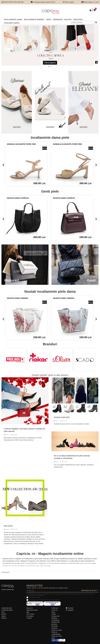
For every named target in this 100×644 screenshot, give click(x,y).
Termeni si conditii (56, 630)
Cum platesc (30, 616)
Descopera (50, 63)
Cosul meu (54, 610)
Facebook (70, 608)
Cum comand (30, 614)
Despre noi (30, 608)
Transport (29, 618)
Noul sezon (8, 526)
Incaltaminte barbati (34, 20)
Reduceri (78, 20)
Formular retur (55, 616)
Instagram (70, 610)
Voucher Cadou (12, 23)
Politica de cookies (57, 636)
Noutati (68, 20)
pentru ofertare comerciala (35, 597)
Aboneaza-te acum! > (90, 590)
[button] (49, 67)
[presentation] (3, 165)
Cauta (53, 612)
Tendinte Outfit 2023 (62, 417)
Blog (28, 612)
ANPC (53, 638)
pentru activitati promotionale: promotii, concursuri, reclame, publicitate (44, 600)
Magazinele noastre (32, 610)
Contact (54, 614)
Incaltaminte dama (13, 20)
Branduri (58, 20)
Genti (49, 20)
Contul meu (55, 608)
